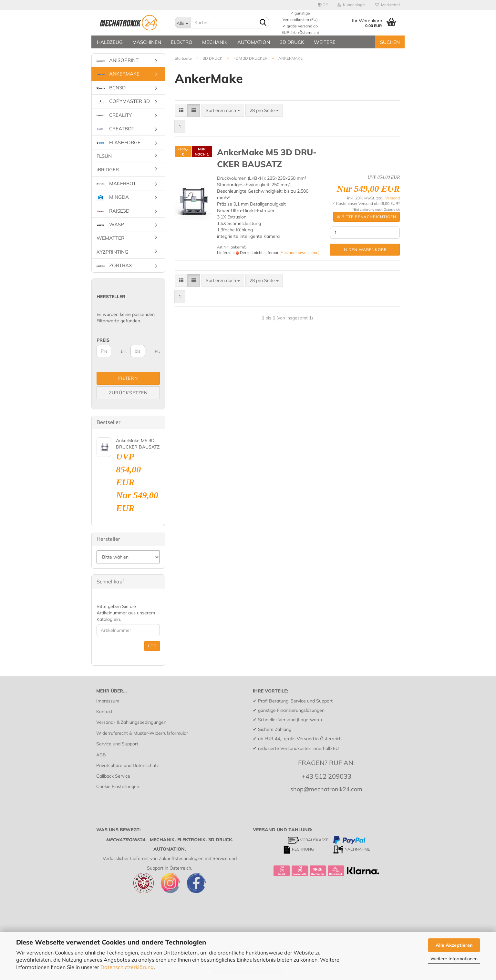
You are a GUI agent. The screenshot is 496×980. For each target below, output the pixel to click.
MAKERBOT (116, 183)
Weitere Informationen (454, 959)
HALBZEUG (110, 42)
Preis (103, 340)
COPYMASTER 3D (123, 101)
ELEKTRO (182, 42)
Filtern (128, 378)
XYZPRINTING (112, 252)
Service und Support (117, 744)
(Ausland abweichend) (300, 253)
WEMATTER (110, 238)
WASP (110, 224)
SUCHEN (390, 42)
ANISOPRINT (118, 60)
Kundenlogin (351, 5)
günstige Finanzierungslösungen (291, 710)
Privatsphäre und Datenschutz (128, 765)
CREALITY (114, 115)
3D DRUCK (292, 42)
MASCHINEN (147, 42)
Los (152, 646)
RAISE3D (113, 211)
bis (123, 351)
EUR (157, 351)
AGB (101, 755)
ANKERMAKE (118, 74)
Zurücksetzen (128, 393)
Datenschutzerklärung (127, 967)
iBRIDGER (108, 170)
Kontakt (104, 712)
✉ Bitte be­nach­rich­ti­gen (367, 217)
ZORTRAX (114, 265)
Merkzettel (387, 5)
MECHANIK (215, 42)
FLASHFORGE (119, 142)
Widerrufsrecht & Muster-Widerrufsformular (142, 733)
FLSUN (104, 156)
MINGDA (113, 197)
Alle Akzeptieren (454, 945)
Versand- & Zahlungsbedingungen (131, 722)
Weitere (325, 42)
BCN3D (111, 88)
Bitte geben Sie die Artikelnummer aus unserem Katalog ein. (126, 613)
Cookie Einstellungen (118, 786)
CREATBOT (115, 129)
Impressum (108, 701)
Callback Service (113, 776)
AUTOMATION (254, 42)
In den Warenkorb (365, 250)
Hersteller (111, 297)
